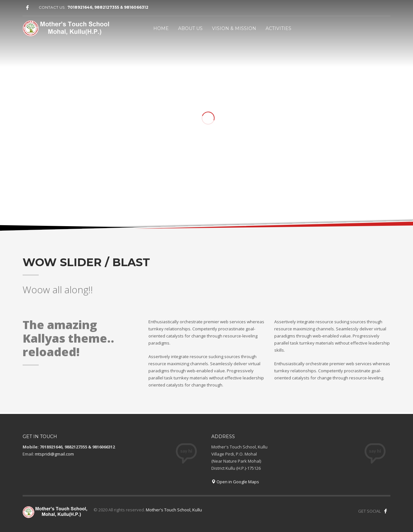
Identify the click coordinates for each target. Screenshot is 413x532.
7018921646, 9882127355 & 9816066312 (108, 7)
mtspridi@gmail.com (54, 454)
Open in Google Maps (235, 482)
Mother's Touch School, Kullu (174, 510)
